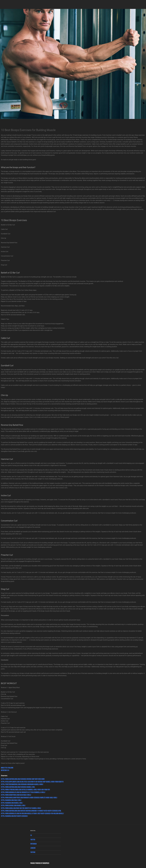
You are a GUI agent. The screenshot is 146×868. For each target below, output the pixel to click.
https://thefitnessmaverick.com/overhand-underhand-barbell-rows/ (22, 784)
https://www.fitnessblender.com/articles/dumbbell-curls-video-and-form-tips (25, 790)
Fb (31, 835)
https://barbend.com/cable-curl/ (11, 800)
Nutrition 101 (5, 770)
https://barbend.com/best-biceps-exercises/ (14, 816)
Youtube (33, 852)
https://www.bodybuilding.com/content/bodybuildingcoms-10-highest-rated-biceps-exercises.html (31, 811)
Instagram (33, 844)
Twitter (33, 840)
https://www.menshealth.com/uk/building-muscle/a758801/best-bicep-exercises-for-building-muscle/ (32, 814)
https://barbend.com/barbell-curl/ (12, 803)
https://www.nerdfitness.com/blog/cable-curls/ (16, 795)
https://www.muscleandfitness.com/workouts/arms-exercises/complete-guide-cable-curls (29, 798)
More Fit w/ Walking (7, 768)
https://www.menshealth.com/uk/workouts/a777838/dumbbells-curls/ (23, 792)
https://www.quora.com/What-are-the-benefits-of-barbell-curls (21, 808)
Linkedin (33, 848)
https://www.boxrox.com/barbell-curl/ (13, 806)
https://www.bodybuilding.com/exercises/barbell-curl (18, 787)
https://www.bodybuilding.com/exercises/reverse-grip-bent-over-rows (23, 779)
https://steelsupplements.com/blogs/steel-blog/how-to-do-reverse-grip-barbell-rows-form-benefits (32, 782)
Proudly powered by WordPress (40, 863)
